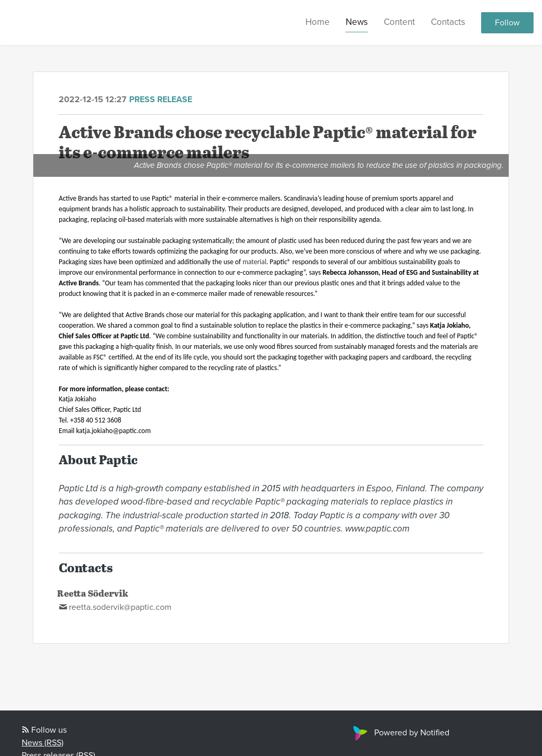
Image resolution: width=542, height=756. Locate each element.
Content (399, 22)
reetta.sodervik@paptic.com (120, 607)
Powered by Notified (400, 733)
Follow (507, 23)
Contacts (448, 22)
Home (318, 22)
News (357, 22)
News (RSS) (43, 743)
